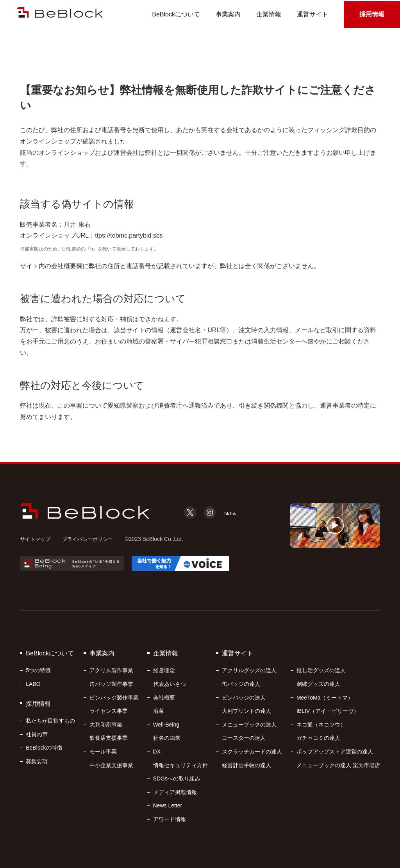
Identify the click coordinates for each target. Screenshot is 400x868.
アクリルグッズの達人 (249, 670)
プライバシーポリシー (92, 539)
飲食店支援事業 (109, 738)
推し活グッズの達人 (321, 670)
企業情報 (269, 15)
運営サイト (312, 15)
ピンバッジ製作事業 (114, 698)
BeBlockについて (176, 15)
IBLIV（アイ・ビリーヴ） (328, 711)
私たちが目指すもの (50, 721)
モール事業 (103, 752)
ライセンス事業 (109, 711)
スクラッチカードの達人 (252, 752)
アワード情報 (170, 819)
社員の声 (37, 734)
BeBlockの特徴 (44, 748)
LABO (33, 684)
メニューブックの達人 (249, 725)
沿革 (159, 711)
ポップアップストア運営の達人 (335, 752)
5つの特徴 (38, 670)
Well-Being (166, 725)
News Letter (168, 805)
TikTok (227, 513)
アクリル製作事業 (111, 670)
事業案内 (228, 15)
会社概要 (164, 698)
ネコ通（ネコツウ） (321, 725)
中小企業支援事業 (111, 765)
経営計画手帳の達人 (246, 765)
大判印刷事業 (106, 725)
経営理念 (164, 670)
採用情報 (372, 15)
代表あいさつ (170, 684)
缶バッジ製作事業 (111, 684)
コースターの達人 (244, 738)
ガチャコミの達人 (318, 738)
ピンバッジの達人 (244, 698)
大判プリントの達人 (246, 711)
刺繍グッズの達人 (318, 684)
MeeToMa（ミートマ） (325, 698)
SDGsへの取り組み (177, 779)
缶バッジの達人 (241, 684)
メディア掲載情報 (175, 792)
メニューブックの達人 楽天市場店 (338, 765)
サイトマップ (36, 539)
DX (157, 752)
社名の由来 (167, 738)
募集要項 (37, 761)
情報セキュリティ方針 (180, 765)
